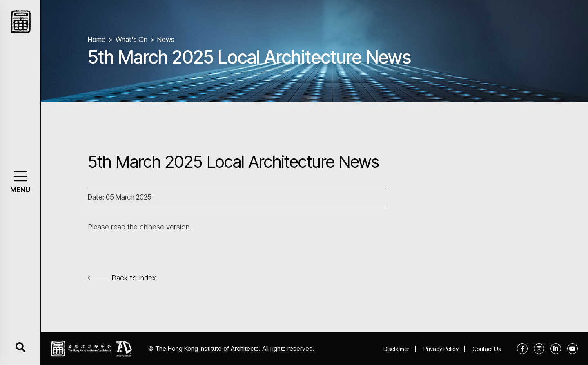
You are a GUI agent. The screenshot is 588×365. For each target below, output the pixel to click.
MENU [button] (20, 190)
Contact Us (487, 349)
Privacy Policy (441, 349)
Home (97, 40)
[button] (20, 176)
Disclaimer (396, 349)
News (166, 40)
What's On (131, 40)
